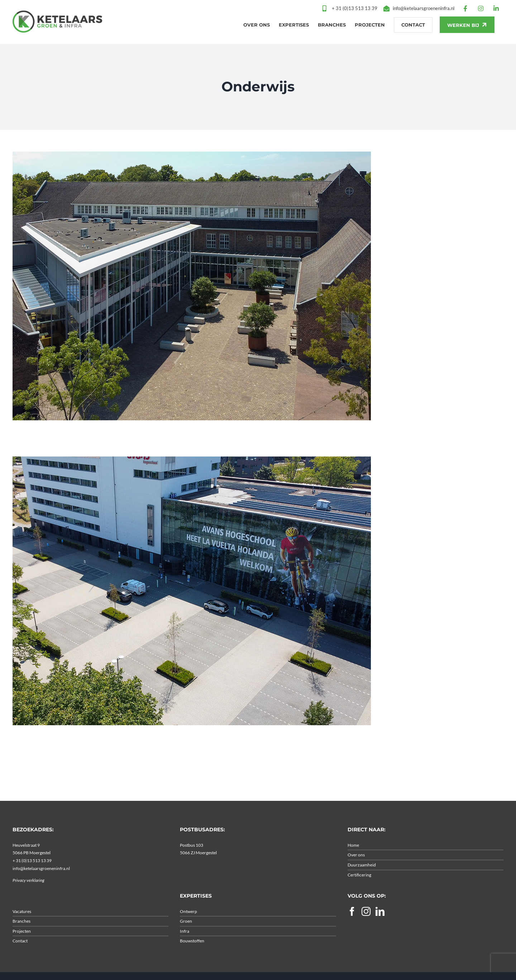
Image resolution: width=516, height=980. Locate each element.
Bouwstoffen (192, 955)
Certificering (359, 889)
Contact (20, 955)
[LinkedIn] (380, 926)
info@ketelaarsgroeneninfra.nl (41, 883)
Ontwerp (188, 926)
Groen (186, 936)
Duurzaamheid (362, 879)
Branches (21, 936)
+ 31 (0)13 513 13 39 (32, 875)
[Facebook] (352, 926)
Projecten (22, 945)
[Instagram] (366, 926)
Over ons (356, 869)
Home (353, 859)
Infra (185, 945)
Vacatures (22, 926)
